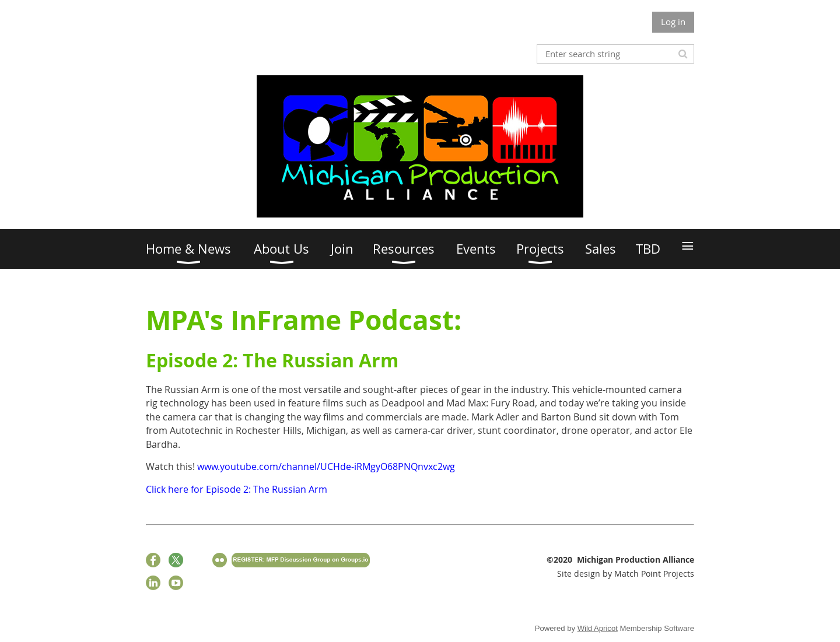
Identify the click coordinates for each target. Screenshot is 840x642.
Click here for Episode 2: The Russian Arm (237, 489)
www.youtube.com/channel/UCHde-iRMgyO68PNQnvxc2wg (326, 466)
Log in (673, 22)
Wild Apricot (598, 628)
